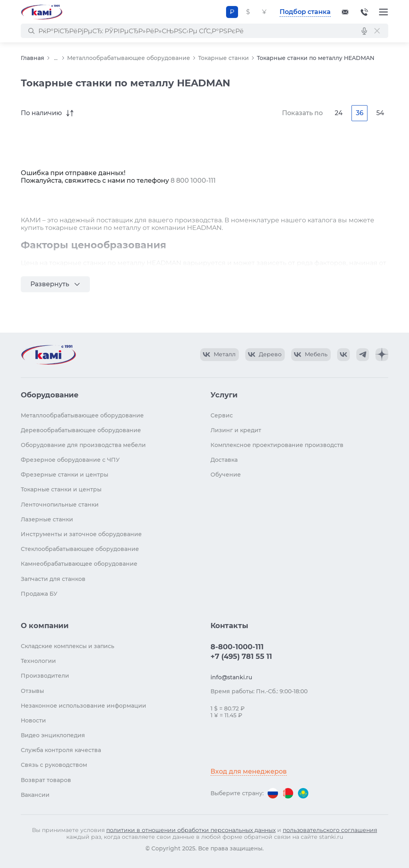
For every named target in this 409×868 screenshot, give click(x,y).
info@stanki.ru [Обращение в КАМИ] (231, 677)
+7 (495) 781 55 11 (241, 656)
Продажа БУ (39, 594)
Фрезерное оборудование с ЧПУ (70, 460)
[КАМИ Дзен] (382, 355)
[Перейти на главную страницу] (42, 12)
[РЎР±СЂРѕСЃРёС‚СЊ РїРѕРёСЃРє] (377, 31)
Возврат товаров (46, 780)
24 (339, 113)
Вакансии (35, 795)
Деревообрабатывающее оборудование (81, 430)
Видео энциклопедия (53, 735)
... (56, 58)
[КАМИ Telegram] (363, 355)
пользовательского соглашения (330, 830)
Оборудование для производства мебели (83, 445)
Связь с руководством (54, 765)
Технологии (38, 661)
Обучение (226, 475)
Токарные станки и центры (61, 489)
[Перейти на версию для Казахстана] (303, 793)
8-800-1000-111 (364, 12)
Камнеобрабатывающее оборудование (79, 564)
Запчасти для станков (53, 579)
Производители (45, 676)
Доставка (224, 460)
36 (360, 113)
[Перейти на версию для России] (273, 793)
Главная (33, 58)
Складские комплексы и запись (68, 646)
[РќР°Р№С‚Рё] (31, 31)
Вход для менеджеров (249, 771)
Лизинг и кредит (236, 430)
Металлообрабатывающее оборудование (129, 58)
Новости (33, 720)
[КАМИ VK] (343, 355)
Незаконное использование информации (83, 706)
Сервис (222, 415)
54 (380, 113)
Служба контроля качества (61, 750)
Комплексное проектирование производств (277, 445)
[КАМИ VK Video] (219, 355)
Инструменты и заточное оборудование (81, 534)
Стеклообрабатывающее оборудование (80, 549)
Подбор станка (305, 12)
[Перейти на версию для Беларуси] (288, 793)
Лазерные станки (47, 519)
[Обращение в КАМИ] (345, 12)
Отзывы (32, 691)
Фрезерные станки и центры (65, 475)
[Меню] (383, 12)
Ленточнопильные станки (60, 505)
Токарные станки (223, 58)
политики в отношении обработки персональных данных (191, 830)
